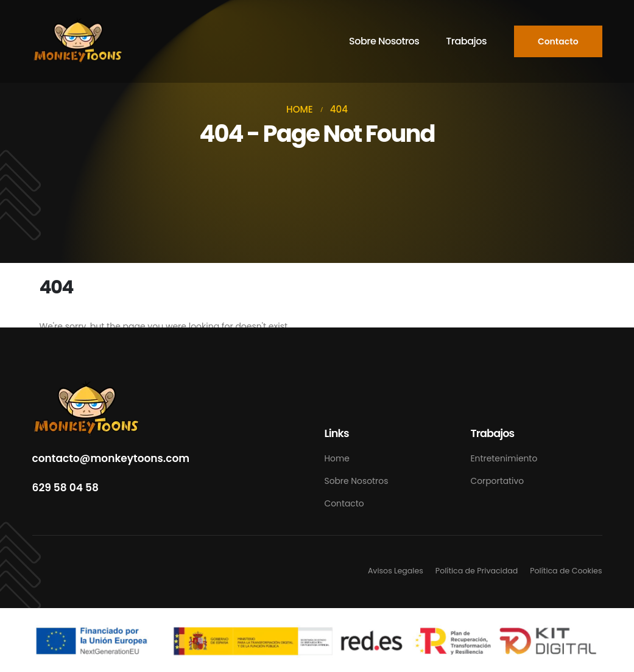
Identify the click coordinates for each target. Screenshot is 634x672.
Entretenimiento (504, 458)
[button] (558, 41)
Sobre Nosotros (384, 41)
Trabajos (466, 41)
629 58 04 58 (65, 488)
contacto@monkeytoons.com (111, 458)
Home (337, 458)
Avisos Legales (396, 571)
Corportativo (498, 481)
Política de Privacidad (477, 571)
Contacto (344, 503)
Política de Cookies (566, 571)
